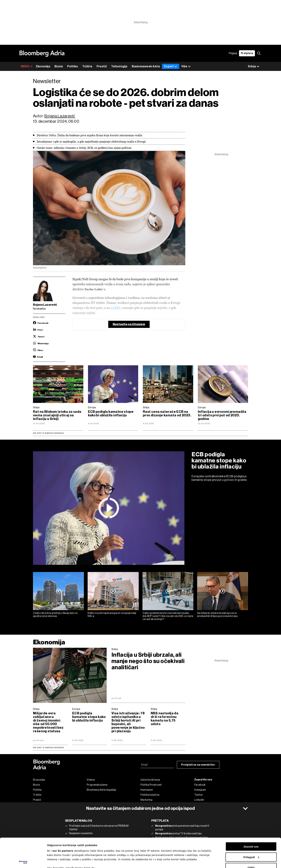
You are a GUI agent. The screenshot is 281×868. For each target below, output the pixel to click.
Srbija (36, 407)
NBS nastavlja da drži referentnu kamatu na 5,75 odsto (165, 719)
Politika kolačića (150, 795)
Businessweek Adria (146, 66)
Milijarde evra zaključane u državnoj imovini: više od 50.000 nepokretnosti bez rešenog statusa (48, 722)
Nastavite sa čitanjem (129, 324)
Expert (171, 66)
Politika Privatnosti (151, 785)
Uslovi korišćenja (150, 780)
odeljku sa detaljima (171, 853)
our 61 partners (63, 821)
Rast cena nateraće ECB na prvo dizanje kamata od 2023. (167, 413)
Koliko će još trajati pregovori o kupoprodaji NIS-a (112, 615)
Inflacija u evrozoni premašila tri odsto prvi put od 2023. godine (222, 415)
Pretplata (247, 53)
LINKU (116, 308)
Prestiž (102, 66)
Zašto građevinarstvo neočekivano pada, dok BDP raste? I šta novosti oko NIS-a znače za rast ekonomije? (168, 616)
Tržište (87, 66)
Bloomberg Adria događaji (101, 790)
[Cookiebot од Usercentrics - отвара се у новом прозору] (23, 861)
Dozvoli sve (251, 817)
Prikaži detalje (56, 861)
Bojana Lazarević (60, 116)
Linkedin (199, 800)
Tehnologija (119, 66)
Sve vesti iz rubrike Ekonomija (48, 433)
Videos (91, 780)
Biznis (59, 66)
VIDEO (27, 66)
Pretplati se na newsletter (198, 765)
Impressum (147, 790)
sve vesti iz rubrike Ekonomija (48, 748)
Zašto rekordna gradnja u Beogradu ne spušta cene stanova (55, 615)
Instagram (200, 790)
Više (186, 67)
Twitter (198, 795)
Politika (73, 66)
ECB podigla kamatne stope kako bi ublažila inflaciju (111, 413)
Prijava (233, 53)
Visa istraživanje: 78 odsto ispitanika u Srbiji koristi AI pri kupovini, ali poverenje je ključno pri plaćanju (128, 722)
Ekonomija (43, 66)
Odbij (251, 838)
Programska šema (97, 785)
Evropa (92, 407)
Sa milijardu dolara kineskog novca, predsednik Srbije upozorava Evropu (217, 615)
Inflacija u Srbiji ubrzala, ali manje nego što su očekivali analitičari (148, 661)
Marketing (147, 800)
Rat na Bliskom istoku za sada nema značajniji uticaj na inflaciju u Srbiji (57, 415)
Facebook (200, 785)
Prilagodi (251, 828)
